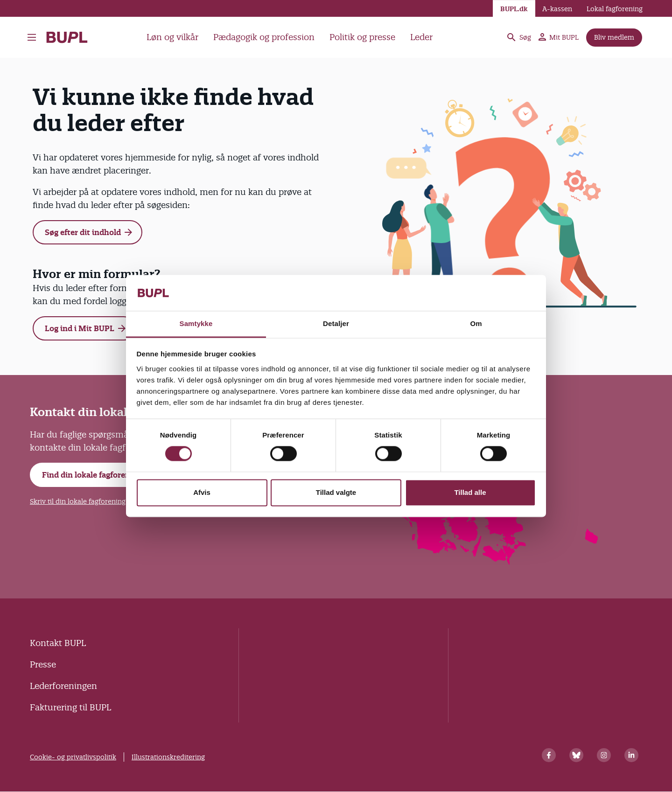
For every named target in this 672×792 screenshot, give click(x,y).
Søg (518, 37)
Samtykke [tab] (196, 323)
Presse (43, 664)
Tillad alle (470, 492)
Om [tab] (476, 323)
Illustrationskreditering (168, 757)
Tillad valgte (336, 492)
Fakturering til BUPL (70, 707)
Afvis (202, 492)
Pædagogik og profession (264, 37)
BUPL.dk (514, 9)
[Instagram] (604, 755)
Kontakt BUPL (58, 643)
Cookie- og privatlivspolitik (73, 757)
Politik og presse (362, 37)
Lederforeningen (63, 686)
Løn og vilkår (172, 37)
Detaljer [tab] (336, 323)
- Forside (67, 37)
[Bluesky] (576, 755)
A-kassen (557, 9)
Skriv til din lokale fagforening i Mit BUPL (95, 501)
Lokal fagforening (615, 9)
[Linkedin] (631, 755)
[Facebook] (549, 755)
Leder (421, 37)
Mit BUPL (559, 37)
